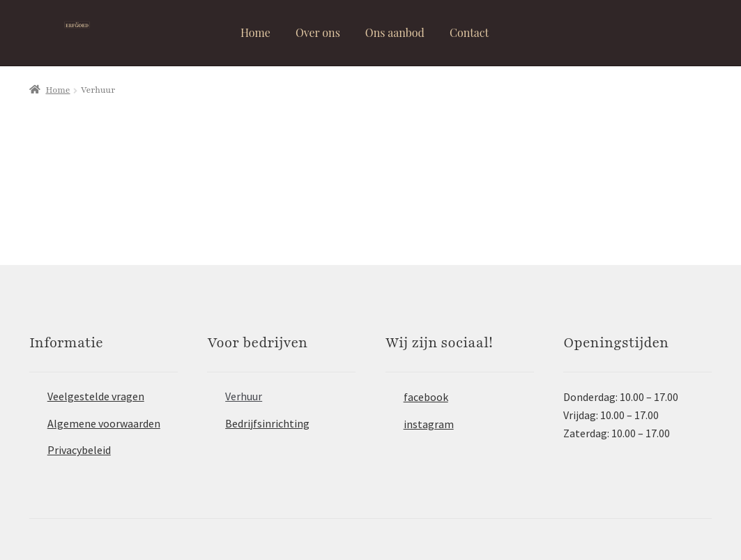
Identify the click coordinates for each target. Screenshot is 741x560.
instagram (429, 424)
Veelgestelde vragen (96, 396)
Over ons (318, 32)
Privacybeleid (79, 450)
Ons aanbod (395, 32)
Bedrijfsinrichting (267, 423)
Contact (469, 32)
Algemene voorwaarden (104, 423)
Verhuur (244, 396)
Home (255, 32)
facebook (426, 397)
